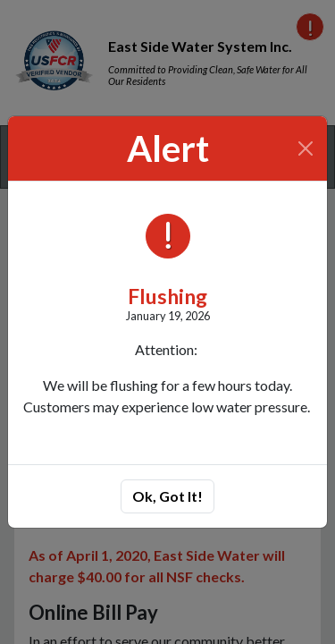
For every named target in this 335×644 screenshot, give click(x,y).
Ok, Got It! (167, 496)
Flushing (167, 296)
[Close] (306, 148)
